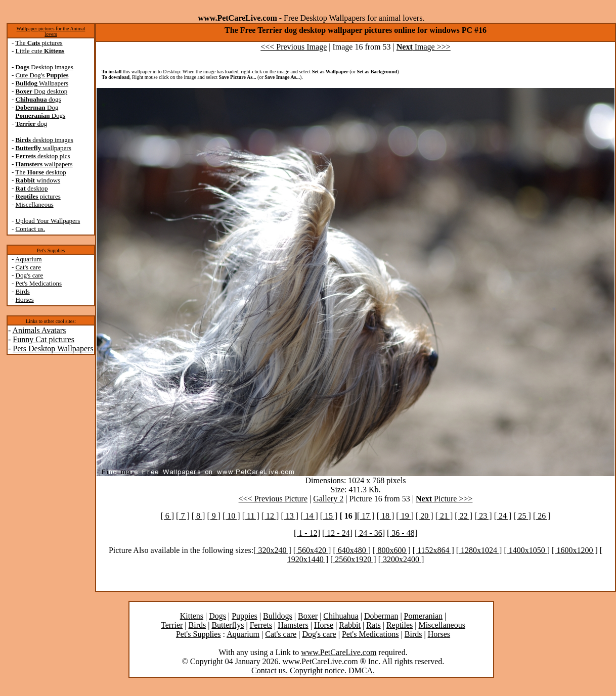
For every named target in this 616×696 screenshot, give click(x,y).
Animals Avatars (39, 330)
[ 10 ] (231, 516)
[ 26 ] (542, 516)
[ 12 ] (270, 516)
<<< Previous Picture (273, 499)
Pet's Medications (39, 283)
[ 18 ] (386, 516)
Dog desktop (42, 91)
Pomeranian (423, 616)
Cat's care (28, 267)
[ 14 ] (309, 516)
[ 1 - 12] (307, 533)
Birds (23, 291)
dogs (38, 99)
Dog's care (30, 275)
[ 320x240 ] (272, 550)
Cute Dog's (42, 75)
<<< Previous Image (294, 47)
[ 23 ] (483, 516)
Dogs (41, 115)
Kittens (192, 616)
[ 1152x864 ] (433, 550)
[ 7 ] (183, 516)
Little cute (40, 51)
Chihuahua (341, 616)
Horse (324, 625)
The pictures (39, 43)
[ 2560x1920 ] (353, 559)
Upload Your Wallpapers (48, 221)
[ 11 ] (251, 516)
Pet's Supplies (51, 250)
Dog (37, 107)
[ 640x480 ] (352, 550)
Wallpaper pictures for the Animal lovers (51, 31)
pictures (38, 196)
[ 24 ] (503, 516)
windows (38, 180)
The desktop (40, 172)
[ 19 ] (405, 516)
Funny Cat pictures (43, 339)
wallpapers (43, 148)
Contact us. (31, 229)
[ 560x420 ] (312, 550)
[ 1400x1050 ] (527, 550)
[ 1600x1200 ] (575, 550)
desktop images (45, 140)
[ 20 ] (425, 516)
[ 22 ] (464, 516)
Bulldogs (278, 616)
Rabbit (350, 625)
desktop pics (43, 156)
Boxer (308, 616)
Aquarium (29, 259)
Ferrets (261, 625)
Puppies (245, 616)
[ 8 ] (199, 516)
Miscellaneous (35, 204)
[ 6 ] (167, 516)
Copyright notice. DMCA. (332, 670)
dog (32, 124)
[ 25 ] (522, 516)
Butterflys (228, 625)
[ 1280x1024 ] (479, 550)
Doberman (381, 616)
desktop (32, 188)
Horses (25, 299)
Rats (373, 625)
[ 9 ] (214, 516)
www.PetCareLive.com (339, 652)
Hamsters (293, 625)
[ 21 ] (444, 516)
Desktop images (45, 67)
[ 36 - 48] (402, 533)
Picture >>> (444, 499)
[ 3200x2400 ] (401, 559)
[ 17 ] (366, 516)
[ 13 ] (290, 516)
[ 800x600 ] (392, 550)
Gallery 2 (328, 499)
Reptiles (400, 625)
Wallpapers (42, 83)
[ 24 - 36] (370, 533)
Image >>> (424, 47)
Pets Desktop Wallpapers (53, 349)
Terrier (172, 625)
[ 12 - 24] (337, 533)
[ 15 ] (329, 516)
